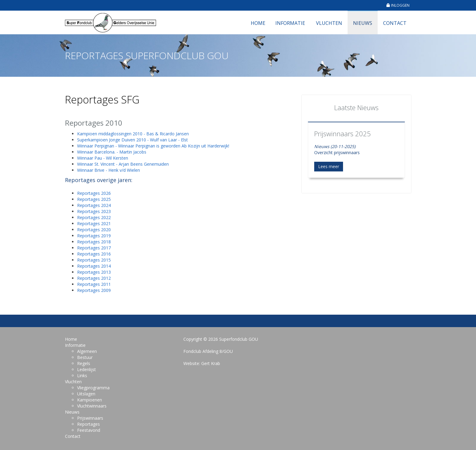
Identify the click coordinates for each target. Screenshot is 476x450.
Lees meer (329, 166)
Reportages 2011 (94, 284)
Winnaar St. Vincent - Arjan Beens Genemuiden (123, 164)
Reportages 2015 (94, 260)
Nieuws (363, 23)
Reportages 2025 (94, 199)
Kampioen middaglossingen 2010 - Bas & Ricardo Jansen (133, 134)
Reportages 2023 (94, 211)
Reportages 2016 (94, 254)
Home (258, 23)
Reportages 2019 (94, 236)
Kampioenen (90, 400)
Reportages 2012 (94, 278)
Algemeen (87, 351)
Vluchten (329, 23)
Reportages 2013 (94, 272)
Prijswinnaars (90, 418)
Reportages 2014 (94, 266)
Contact (395, 23)
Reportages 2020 (94, 230)
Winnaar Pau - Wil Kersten (103, 158)
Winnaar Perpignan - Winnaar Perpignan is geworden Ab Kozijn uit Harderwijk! (153, 146)
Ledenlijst (87, 369)
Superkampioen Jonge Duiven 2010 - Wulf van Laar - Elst (133, 140)
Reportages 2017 (94, 248)
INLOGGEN (398, 5)
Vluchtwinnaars (92, 406)
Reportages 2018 (94, 242)
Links (82, 376)
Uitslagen (86, 394)
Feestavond (89, 430)
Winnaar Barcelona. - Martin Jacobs (112, 152)
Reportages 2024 (94, 205)
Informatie (290, 23)
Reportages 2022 (94, 217)
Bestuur (85, 357)
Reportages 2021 (94, 223)
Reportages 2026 (94, 193)
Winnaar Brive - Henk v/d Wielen (109, 170)
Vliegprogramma (93, 388)
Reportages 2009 (94, 290)
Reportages (88, 424)
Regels (84, 363)
